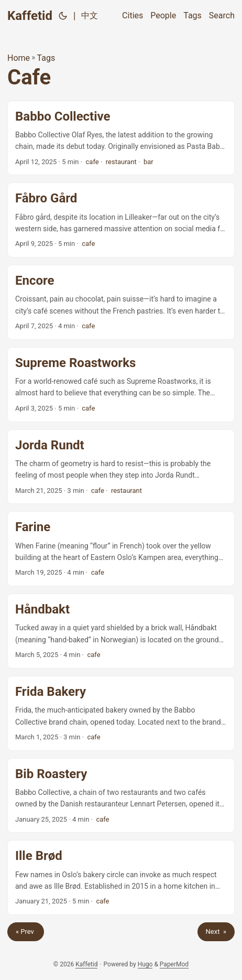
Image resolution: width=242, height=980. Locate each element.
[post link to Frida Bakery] (121, 713)
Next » (216, 931)
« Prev (26, 931)
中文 (90, 15)
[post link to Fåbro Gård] (121, 220)
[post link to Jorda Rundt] (121, 467)
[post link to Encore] (121, 302)
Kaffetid (30, 16)
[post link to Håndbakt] (121, 631)
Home (19, 58)
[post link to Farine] (121, 549)
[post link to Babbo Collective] (121, 138)
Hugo (145, 964)
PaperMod (174, 964)
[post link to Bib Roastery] (121, 796)
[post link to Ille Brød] (121, 877)
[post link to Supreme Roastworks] (121, 385)
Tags (46, 58)
